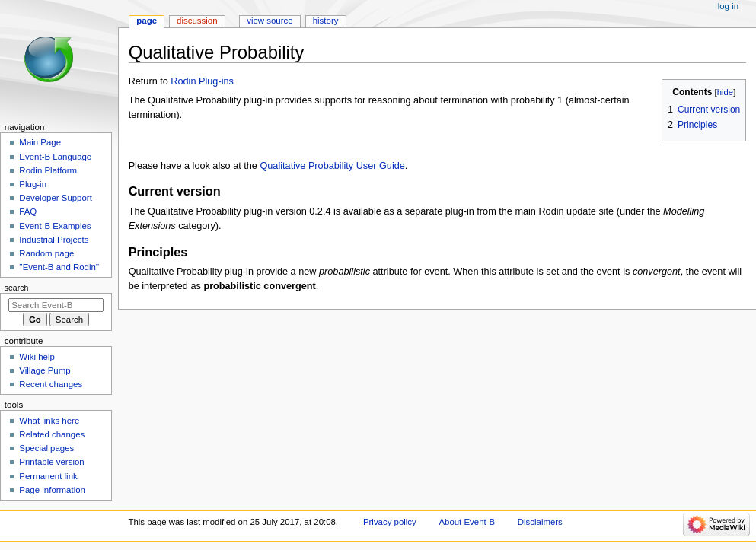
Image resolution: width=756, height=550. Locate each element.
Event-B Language (55, 157)
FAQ (28, 211)
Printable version (51, 462)
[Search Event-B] (56, 305)
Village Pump (45, 370)
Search (17, 288)
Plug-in (33, 184)
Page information (52, 490)
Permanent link (48, 476)
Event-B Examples (55, 226)
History (326, 21)
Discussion (197, 21)
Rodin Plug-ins (202, 81)
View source (270, 21)
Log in (728, 6)
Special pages (46, 448)
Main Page (40, 142)
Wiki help (37, 357)
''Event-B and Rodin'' (59, 267)
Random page (46, 253)
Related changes (52, 434)
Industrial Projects (54, 240)
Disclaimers (540, 522)
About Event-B (467, 522)
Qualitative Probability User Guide (332, 166)
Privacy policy (390, 522)
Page (147, 21)
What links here (49, 421)
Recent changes (51, 384)
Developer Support (56, 198)
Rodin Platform (48, 170)
